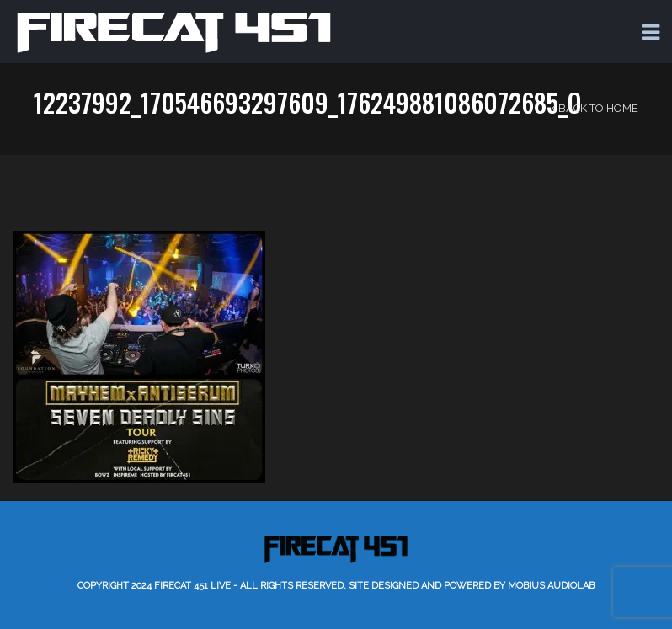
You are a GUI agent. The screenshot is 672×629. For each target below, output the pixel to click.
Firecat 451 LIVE (192, 586)
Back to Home (595, 108)
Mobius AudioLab (551, 586)
